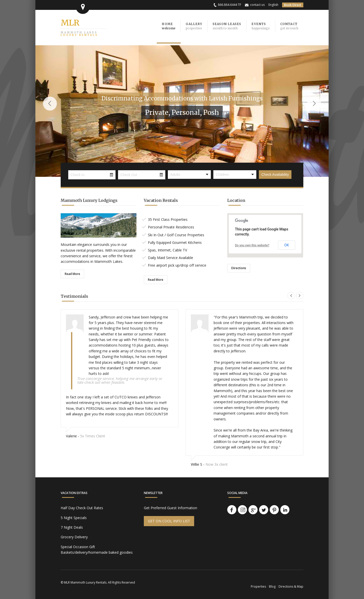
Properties (258, 586)
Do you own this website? (252, 245)
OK (287, 245)
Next (314, 104)
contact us (257, 5)
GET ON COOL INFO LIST (169, 521)
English (273, 5)
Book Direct (293, 5)
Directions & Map (291, 586)
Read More (72, 274)
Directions (239, 268)
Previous (50, 104)
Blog (272, 586)
